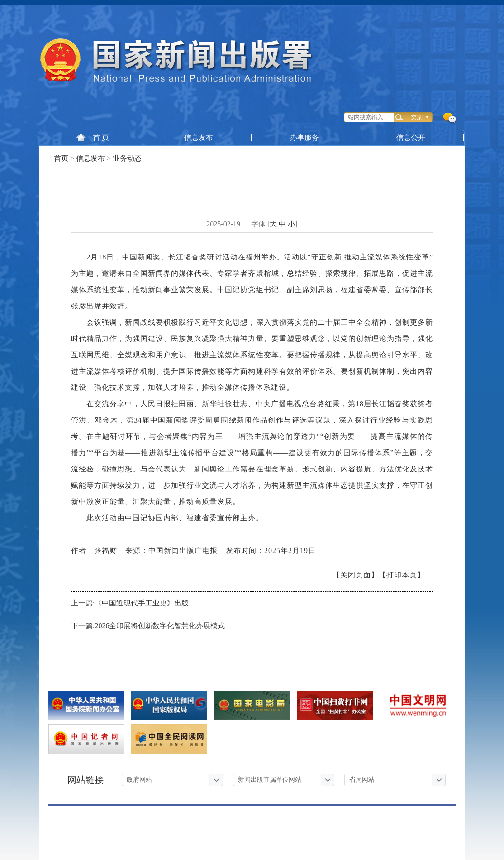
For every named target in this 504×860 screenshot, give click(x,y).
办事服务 (305, 137)
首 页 (93, 137)
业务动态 (127, 158)
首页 (61, 158)
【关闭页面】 (356, 575)
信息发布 (199, 137)
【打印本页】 (402, 575)
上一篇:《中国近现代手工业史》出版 (130, 603)
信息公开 (411, 137)
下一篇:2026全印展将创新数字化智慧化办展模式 (148, 626)
